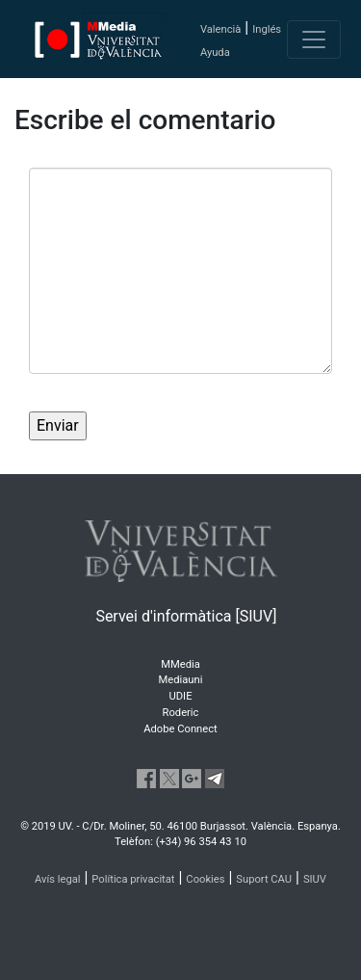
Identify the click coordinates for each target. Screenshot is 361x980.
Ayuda (215, 53)
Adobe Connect (180, 729)
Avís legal (58, 879)
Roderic (181, 713)
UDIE (181, 696)
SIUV (315, 879)
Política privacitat (133, 879)
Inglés (267, 29)
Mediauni (181, 680)
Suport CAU (264, 879)
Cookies (205, 879)
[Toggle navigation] (314, 40)
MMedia (180, 664)
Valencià (220, 29)
